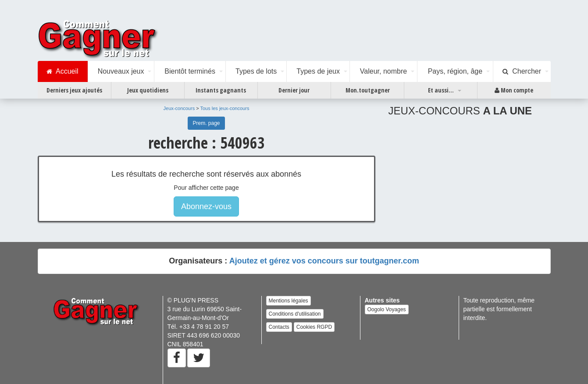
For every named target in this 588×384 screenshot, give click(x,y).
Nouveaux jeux (121, 71)
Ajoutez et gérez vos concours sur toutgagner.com (324, 261)
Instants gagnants (221, 90)
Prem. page (206, 123)
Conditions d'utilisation (295, 314)
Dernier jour (294, 90)
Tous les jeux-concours (225, 108)
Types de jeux (318, 71)
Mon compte (514, 90)
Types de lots (256, 71)
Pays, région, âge (455, 71)
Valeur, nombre (383, 71)
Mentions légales (289, 301)
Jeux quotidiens (148, 90)
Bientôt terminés (190, 71)
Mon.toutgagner (368, 90)
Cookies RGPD (314, 327)
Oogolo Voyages (387, 309)
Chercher (522, 71)
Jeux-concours (179, 108)
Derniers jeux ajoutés (74, 90)
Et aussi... (441, 90)
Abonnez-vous (206, 206)
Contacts (279, 327)
